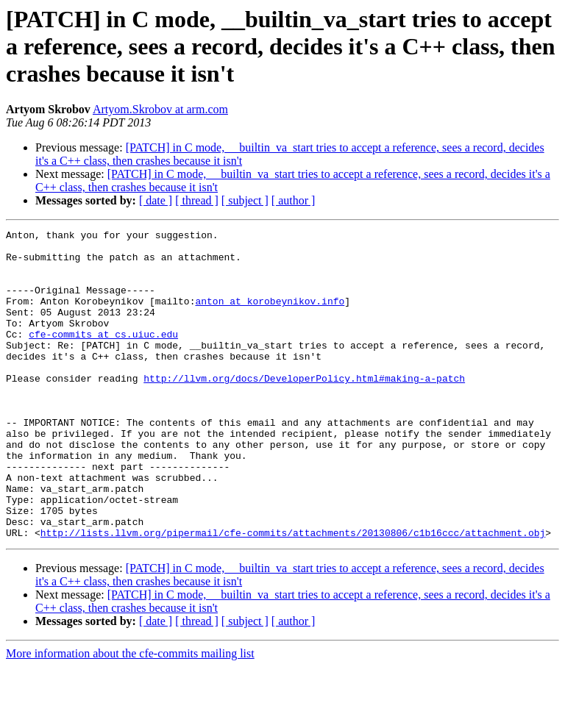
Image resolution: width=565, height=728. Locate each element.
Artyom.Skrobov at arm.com (160, 109)
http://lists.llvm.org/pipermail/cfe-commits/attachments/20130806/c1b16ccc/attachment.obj (293, 594)
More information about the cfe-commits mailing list (130, 715)
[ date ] (156, 200)
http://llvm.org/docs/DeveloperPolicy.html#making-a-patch (304, 409)
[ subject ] (245, 200)
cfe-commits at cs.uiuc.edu (103, 356)
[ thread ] (197, 200)
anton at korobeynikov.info (270, 316)
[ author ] (294, 200)
